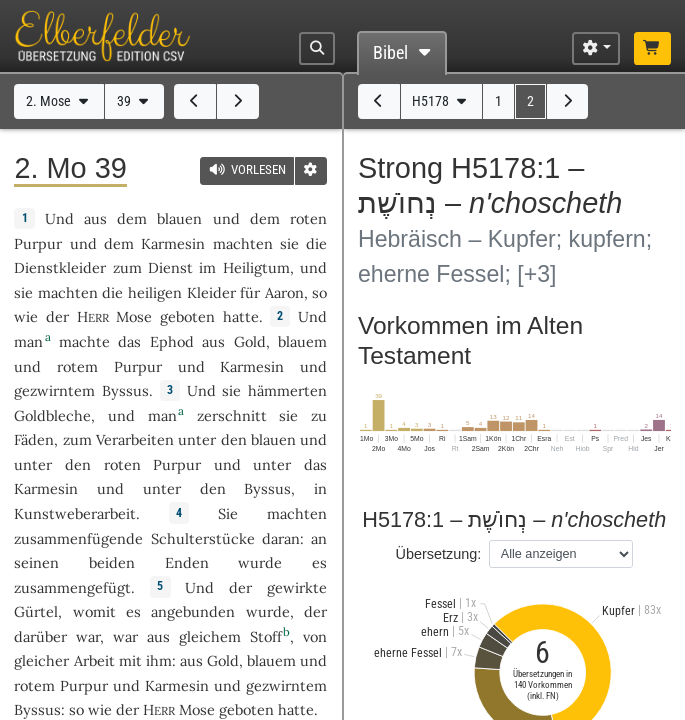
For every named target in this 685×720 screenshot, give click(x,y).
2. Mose (59, 101)
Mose (134, 316)
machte (84, 341)
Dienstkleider (60, 267)
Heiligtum (256, 267)
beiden (112, 562)
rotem (77, 366)
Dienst (170, 267)
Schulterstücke (203, 538)
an (319, 538)
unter (197, 439)
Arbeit (94, 660)
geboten (187, 316)
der (315, 611)
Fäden (34, 439)
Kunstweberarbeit (75, 513)
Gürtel (36, 611)
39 (134, 101)
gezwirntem (54, 390)
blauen (179, 218)
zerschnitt (232, 415)
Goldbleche (52, 415)
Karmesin (173, 243)
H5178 (441, 101)
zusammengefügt (72, 587)
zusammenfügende (78, 538)
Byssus (125, 390)
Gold (250, 341)
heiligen (155, 292)
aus (158, 636)
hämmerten (287, 390)
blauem (302, 341)
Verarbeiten (135, 439)
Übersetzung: (438, 554)
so (319, 292)
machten (243, 243)
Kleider (211, 292)
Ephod (172, 341)
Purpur (38, 243)
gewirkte (297, 587)
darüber (40, 636)
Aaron (284, 292)
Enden (187, 562)
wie (26, 316)
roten (308, 218)
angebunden (193, 611)
